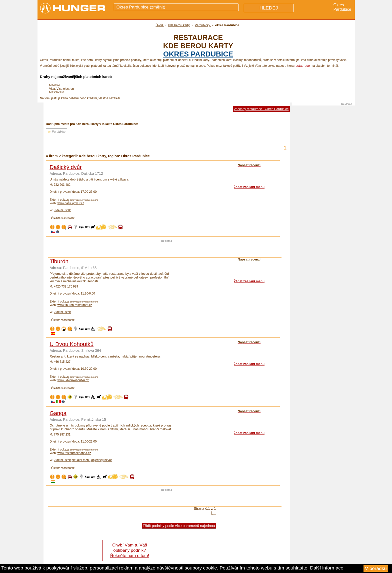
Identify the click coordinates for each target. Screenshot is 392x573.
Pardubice (56, 132)
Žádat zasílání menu (249, 187)
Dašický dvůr (66, 167)
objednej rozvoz (102, 460)
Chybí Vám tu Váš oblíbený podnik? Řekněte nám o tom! (130, 550)
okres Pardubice (198, 54)
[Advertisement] (166, 250)
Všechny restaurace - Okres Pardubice (261, 109)
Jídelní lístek (62, 210)
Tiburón (59, 261)
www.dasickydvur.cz (71, 203)
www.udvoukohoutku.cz (73, 380)
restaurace (302, 66)
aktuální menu (81, 460)
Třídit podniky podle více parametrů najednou (179, 526)
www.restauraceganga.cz (74, 453)
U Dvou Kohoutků (72, 344)
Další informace (327, 568)
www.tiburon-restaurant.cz (75, 305)
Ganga (58, 413)
